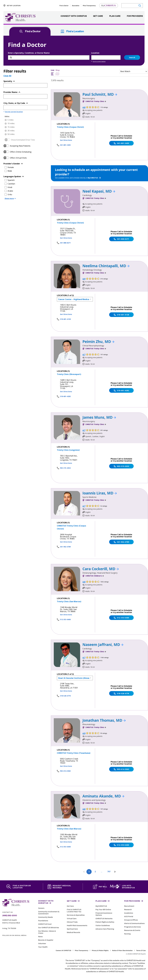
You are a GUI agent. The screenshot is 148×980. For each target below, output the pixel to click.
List (53, 72)
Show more (10, 198)
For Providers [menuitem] (135, 16)
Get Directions (66, 140)
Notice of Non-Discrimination (122, 951)
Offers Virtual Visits (18, 158)
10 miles (11, 123)
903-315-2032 (65, 468)
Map (58, 72)
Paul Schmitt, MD (100, 94)
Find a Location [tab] (72, 31)
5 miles (11, 120)
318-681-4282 (65, 396)
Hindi (10, 187)
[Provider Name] (22, 96)
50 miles (11, 134)
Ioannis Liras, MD (100, 493)
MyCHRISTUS (94, 178)
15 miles (11, 127)
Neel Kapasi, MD (99, 191)
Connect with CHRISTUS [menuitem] (74, 16)
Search (132, 57)
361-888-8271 (65, 243)
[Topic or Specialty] (22, 85)
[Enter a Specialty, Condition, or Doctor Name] (49, 58)
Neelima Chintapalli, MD (106, 266)
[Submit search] (140, 6)
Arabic (10, 191)
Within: (7, 116)
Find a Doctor (64, 6)
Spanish (11, 180)
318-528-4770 (65, 696)
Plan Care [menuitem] (115, 16)
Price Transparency (89, 6)
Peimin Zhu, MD (98, 342)
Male (10, 171)
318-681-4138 (65, 319)
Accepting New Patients (20, 146)
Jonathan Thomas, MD (104, 720)
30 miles (11, 131)
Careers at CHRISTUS (63, 951)
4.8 (84, 107)
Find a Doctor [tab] (30, 31)
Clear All (7, 76)
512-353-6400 (65, 619)
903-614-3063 (65, 771)
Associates (76, 6)
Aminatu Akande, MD (103, 796)
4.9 (84, 279)
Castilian (11, 184)
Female (11, 167)
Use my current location (98, 61)
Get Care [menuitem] (98, 16)
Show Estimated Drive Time (23, 140)
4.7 (84, 355)
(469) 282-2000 (10, 916)
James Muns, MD (99, 417)
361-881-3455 (65, 145)
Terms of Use (141, 951)
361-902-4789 (65, 547)
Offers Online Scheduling (21, 152)
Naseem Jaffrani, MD (103, 644)
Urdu (10, 194)
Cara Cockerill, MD (101, 569)
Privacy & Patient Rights (100, 951)
